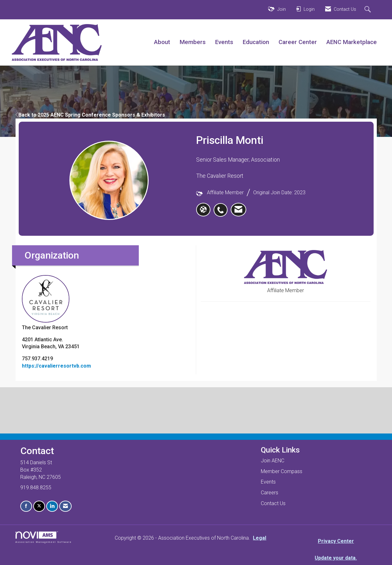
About (162, 42)
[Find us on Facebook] (26, 506)
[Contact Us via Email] (65, 506)
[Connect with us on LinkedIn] (52, 506)
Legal (260, 538)
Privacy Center (336, 541)
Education (256, 42)
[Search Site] (368, 10)
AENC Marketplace (352, 42)
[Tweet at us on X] (39, 506)
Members (193, 42)
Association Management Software (44, 537)
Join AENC (273, 461)
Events (224, 42)
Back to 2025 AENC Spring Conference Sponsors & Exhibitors (90, 115)
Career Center (298, 42)
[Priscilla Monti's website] (203, 210)
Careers (270, 493)
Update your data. (336, 558)
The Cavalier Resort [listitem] (46, 303)
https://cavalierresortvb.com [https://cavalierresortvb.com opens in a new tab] (56, 366)
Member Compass (282, 471)
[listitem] (222, 207)
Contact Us (273, 503)
